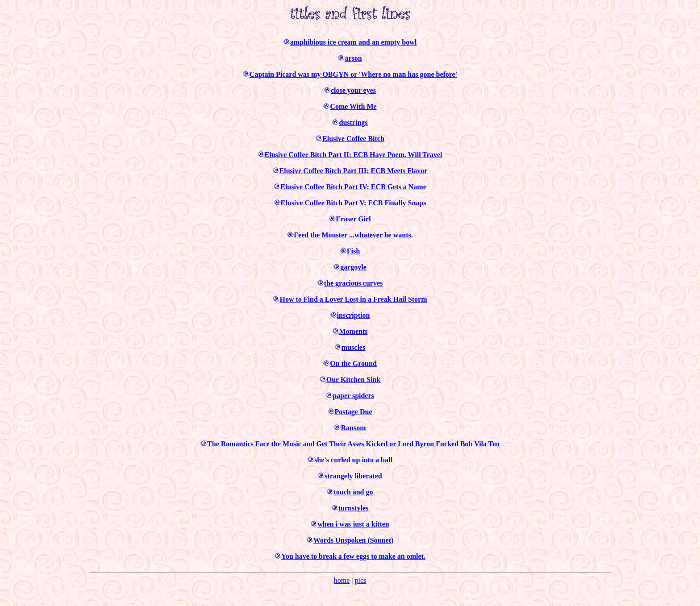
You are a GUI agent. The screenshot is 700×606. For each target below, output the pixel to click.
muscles (353, 347)
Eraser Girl (353, 219)
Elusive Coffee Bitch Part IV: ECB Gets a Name (353, 187)
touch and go (353, 492)
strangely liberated (353, 476)
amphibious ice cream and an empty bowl (353, 42)
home (342, 580)
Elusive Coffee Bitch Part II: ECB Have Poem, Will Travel (354, 155)
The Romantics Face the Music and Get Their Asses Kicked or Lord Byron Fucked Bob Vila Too (353, 444)
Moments (354, 331)
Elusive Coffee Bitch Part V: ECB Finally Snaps (354, 203)
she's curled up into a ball (353, 460)
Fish (353, 251)
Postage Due (354, 412)
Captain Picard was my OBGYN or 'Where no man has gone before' (353, 74)
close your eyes (353, 90)
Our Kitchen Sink (354, 380)
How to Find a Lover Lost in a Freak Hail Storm (353, 299)
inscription (354, 315)
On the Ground (353, 363)
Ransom (353, 428)
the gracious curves (354, 283)
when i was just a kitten (353, 524)
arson (353, 58)
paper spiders (353, 396)
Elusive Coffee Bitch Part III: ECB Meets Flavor (354, 171)
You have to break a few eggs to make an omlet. (353, 556)
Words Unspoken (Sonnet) (354, 540)
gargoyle (353, 267)
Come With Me (353, 106)
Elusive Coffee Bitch (353, 139)
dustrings (353, 122)
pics (360, 580)
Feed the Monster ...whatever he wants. (353, 235)
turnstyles (354, 508)
